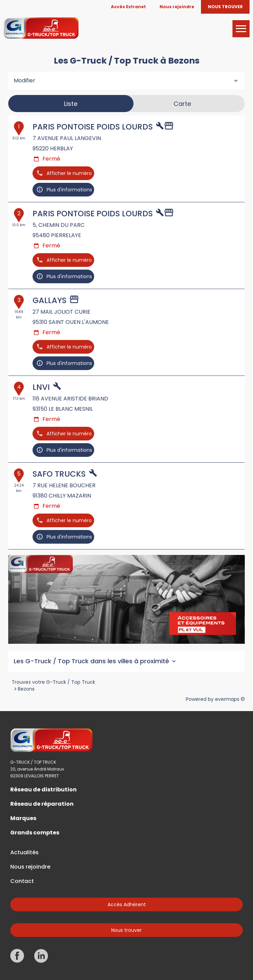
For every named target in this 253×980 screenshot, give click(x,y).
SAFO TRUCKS (59, 474)
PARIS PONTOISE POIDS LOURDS (93, 127)
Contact (22, 881)
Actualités (24, 853)
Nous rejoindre (30, 867)
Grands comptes (35, 833)
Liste (71, 104)
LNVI (41, 387)
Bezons (26, 689)
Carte (182, 104)
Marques (23, 818)
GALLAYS (49, 300)
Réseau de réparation (42, 804)
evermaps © (230, 699)
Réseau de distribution (43, 790)
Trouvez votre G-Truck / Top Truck (53, 682)
